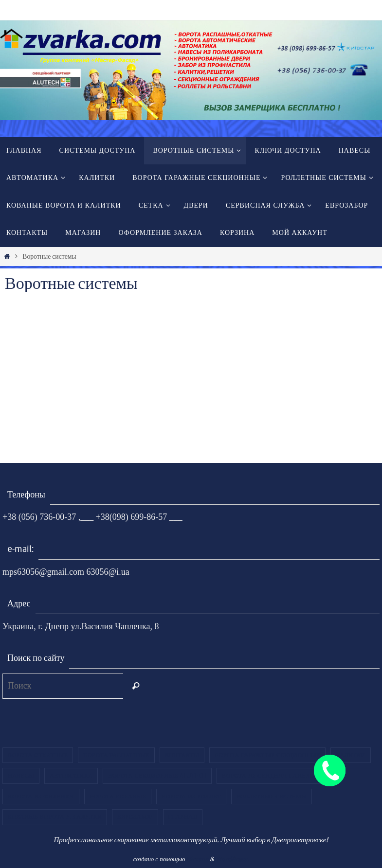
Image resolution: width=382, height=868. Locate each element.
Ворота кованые (118, 797)
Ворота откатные (38, 755)
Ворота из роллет (191, 797)
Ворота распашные (116, 755)
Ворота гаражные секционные (267, 755)
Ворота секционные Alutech (157, 776)
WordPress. (232, 859)
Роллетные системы (272, 797)
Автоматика (71, 776)
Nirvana (197, 859)
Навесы (21, 776)
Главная (183, 817)
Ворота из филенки (41, 797)
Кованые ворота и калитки (55, 817)
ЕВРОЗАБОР (135, 817)
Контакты (182, 755)
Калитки (351, 755)
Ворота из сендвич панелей (270, 776)
